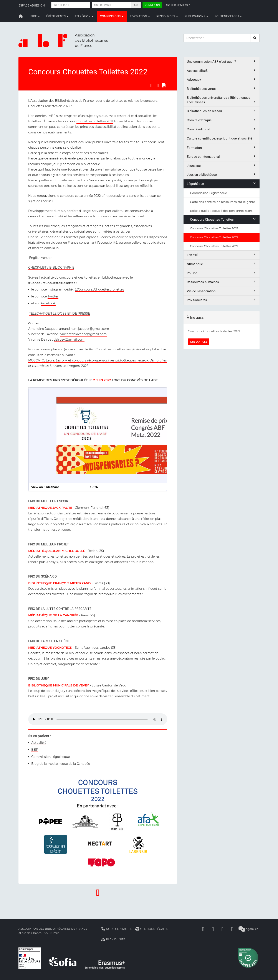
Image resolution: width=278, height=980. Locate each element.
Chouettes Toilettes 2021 (95, 121)
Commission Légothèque (50, 757)
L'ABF (35, 16)
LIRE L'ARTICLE (199, 342)
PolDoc (222, 273)
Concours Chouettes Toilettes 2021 (214, 246)
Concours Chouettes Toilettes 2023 (214, 228)
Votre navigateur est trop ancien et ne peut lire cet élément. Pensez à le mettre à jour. (98, 719)
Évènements (57, 16)
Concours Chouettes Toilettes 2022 (214, 237)
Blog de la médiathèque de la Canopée (61, 764)
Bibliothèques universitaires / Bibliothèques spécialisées (222, 100)
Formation (140, 16)
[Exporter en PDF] (164, 85)
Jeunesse (222, 166)
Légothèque (222, 184)
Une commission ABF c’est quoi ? (222, 62)
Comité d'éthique (222, 120)
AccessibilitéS (222, 71)
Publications (196, 16)
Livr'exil (222, 255)
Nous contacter (117, 929)
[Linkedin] (213, 929)
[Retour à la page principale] (21, 16)
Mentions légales (152, 929)
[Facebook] (203, 929)
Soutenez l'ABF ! (228, 16)
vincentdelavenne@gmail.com (84, 334)
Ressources (167, 16)
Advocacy (222, 80)
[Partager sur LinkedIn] (158, 85)
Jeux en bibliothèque (222, 175)
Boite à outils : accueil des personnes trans (221, 211)
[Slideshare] (232, 929)
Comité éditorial (222, 129)
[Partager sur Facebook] (151, 85)
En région (84, 16)
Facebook (48, 303)
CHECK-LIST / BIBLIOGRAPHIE (51, 268)
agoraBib (249, 929)
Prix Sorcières (222, 300)
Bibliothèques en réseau (222, 111)
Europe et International (222, 157)
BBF (35, 750)
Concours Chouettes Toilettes (223, 219)
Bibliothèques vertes (222, 89)
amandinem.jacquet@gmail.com (84, 329)
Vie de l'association (222, 291)
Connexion (152, 5)
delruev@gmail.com (69, 340)
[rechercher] (255, 38)
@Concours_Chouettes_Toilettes (99, 289)
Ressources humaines (222, 282)
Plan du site (113, 939)
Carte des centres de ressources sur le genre (223, 202)
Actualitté (39, 743)
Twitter (53, 296)
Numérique (222, 264)
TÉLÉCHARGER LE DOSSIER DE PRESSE (60, 314)
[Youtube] (223, 929)
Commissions (112, 16)
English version (41, 258)
